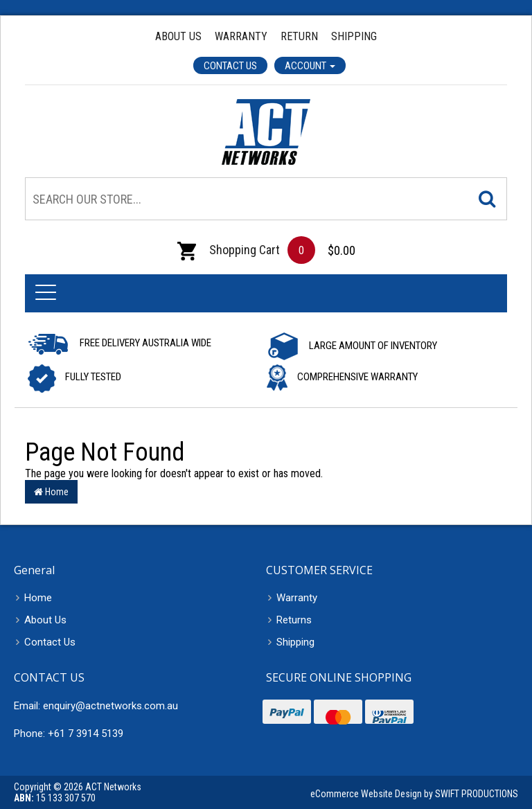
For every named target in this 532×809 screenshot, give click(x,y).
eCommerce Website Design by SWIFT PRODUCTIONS (414, 794)
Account (310, 66)
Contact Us (230, 66)
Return (299, 36)
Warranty (241, 36)
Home (51, 492)
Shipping (354, 36)
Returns (294, 620)
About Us (178, 36)
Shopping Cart (229, 250)
